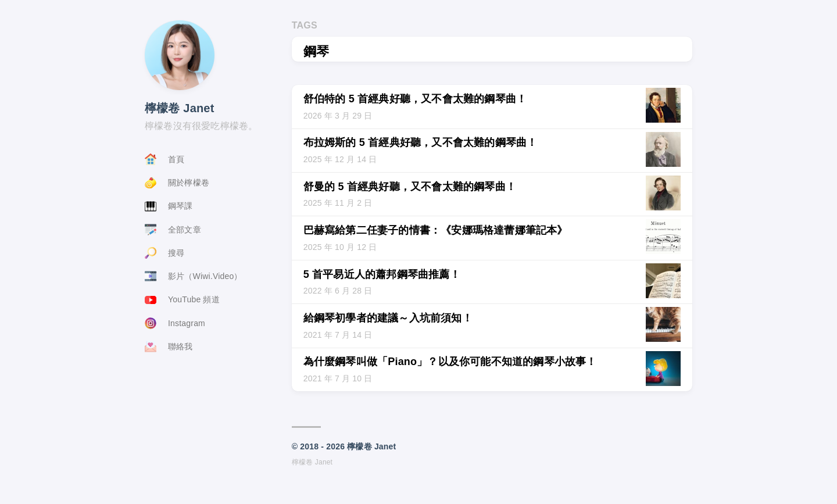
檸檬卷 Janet (180, 108)
